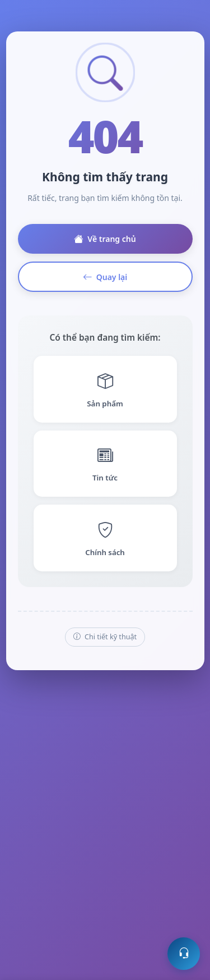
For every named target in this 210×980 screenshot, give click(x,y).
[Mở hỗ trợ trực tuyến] (184, 954)
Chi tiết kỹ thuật (105, 637)
